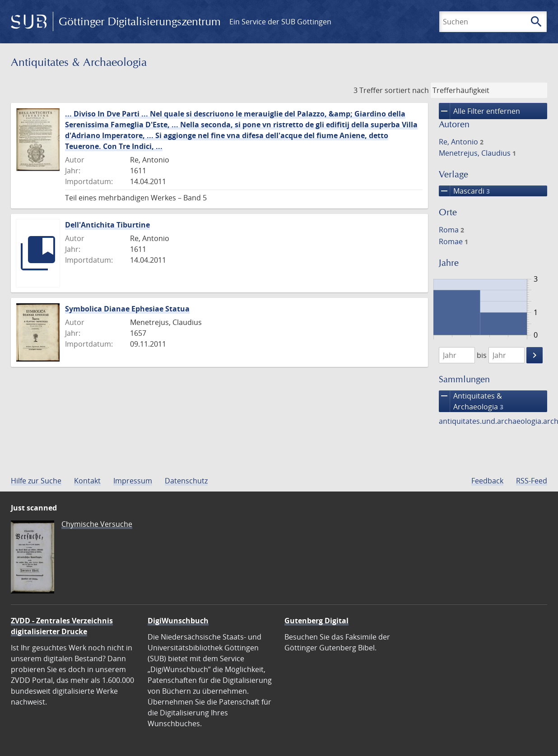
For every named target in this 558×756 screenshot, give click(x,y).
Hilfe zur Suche (36, 481)
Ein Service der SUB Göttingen (280, 22)
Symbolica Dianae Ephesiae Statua (127, 309)
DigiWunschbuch (178, 621)
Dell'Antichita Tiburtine (107, 225)
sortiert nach (407, 90)
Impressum (133, 481)
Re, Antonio (461, 142)
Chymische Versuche (97, 524)
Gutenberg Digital (316, 621)
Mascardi (464, 191)
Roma (451, 230)
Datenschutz (186, 481)
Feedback (487, 481)
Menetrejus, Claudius (477, 153)
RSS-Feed (532, 481)
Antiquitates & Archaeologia (471, 401)
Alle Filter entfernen (479, 111)
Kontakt (87, 481)
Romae (453, 241)
